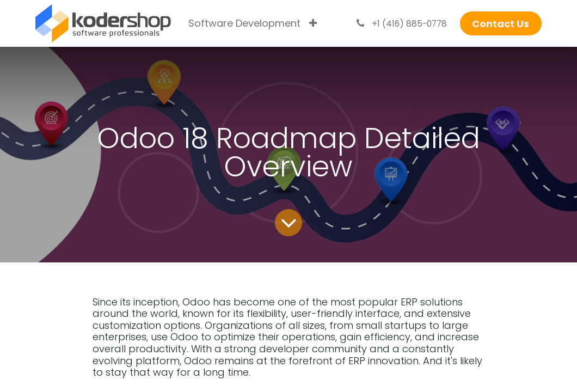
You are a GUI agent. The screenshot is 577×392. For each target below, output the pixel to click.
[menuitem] (244, 23)
